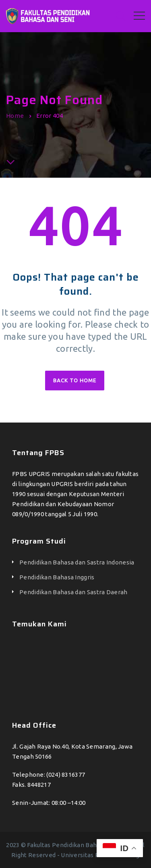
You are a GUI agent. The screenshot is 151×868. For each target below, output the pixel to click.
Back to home (75, 380)
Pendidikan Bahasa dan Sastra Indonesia (77, 562)
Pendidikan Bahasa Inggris (57, 577)
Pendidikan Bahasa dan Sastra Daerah (73, 592)
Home (15, 116)
